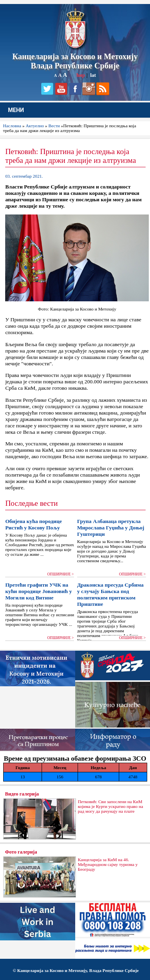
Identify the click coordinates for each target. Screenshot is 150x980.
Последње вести (31, 503)
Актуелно (35, 126)
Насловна (12, 126)
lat (93, 75)
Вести (54, 126)
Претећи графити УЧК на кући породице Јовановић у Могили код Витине (38, 591)
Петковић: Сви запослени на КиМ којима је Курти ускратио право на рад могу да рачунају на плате (111, 806)
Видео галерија (22, 794)
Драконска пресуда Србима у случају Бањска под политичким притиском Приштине (110, 594)
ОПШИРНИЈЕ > (61, 574)
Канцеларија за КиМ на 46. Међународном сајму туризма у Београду (108, 864)
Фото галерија (21, 852)
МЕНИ (16, 110)
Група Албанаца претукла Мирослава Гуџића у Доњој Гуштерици (111, 528)
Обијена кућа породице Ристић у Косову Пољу (34, 524)
